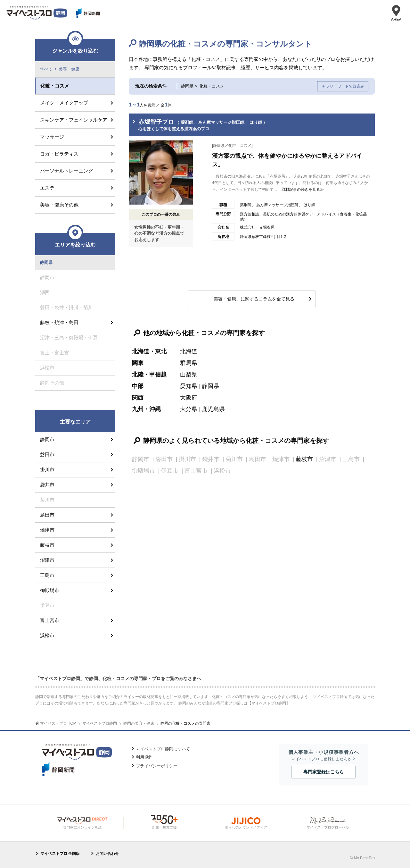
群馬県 (189, 363)
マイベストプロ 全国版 (60, 854)
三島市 (47, 575)
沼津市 (47, 560)
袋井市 (47, 485)
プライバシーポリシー (157, 766)
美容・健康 (69, 69)
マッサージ (52, 137)
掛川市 (47, 470)
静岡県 (210, 386)
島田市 (47, 515)
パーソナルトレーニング (66, 171)
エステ (47, 188)
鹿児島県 (213, 409)
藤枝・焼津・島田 (59, 322)
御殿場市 (50, 590)
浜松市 (47, 635)
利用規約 (144, 757)
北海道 (189, 351)
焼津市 (47, 530)
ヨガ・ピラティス (59, 154)
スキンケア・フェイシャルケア (74, 120)
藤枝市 (304, 459)
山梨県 (189, 375)
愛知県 (189, 386)
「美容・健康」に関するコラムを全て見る (252, 299)
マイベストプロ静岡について (163, 749)
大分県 (189, 409)
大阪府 (189, 398)
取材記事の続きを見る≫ (303, 190)
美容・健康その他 (59, 205)
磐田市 (47, 455)
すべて (46, 69)
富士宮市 (50, 620)
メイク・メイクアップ (64, 103)
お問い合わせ (107, 854)
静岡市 (47, 439)
